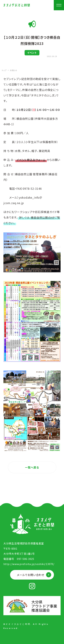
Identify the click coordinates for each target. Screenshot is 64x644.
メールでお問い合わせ (31, 575)
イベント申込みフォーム (31, 160)
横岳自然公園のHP (43, 217)
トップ (4, 70)
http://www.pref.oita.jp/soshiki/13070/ (29, 564)
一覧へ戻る (32, 467)
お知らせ (13, 70)
